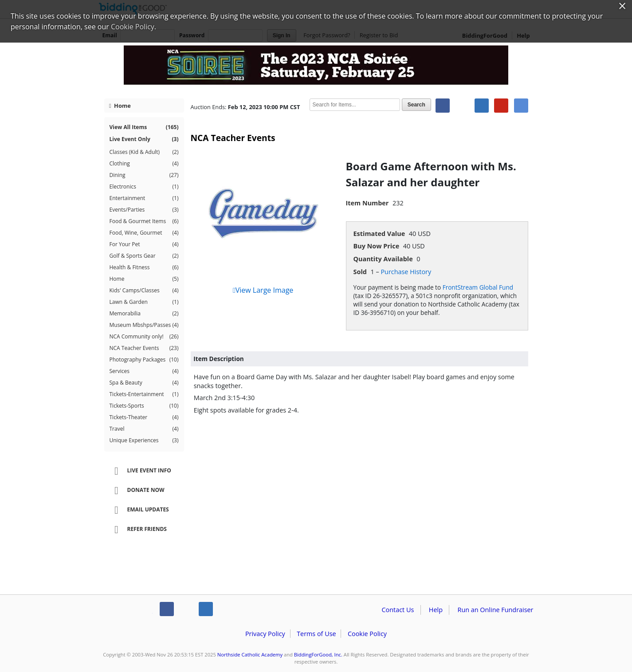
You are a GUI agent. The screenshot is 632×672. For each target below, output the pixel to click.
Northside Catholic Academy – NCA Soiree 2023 (316, 67)
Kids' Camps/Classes (144, 291)
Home (120, 106)
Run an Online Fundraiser (496, 610)
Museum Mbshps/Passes (144, 325)
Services (144, 371)
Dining (144, 175)
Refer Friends (138, 530)
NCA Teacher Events (144, 348)
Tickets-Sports (144, 406)
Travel (144, 429)
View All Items (144, 127)
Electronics (144, 187)
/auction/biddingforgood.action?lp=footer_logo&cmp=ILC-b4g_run (126, 611)
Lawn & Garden (144, 302)
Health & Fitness (144, 267)
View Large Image (263, 290)
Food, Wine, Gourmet (144, 233)
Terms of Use (316, 634)
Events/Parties (144, 210)
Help (436, 610)
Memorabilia (144, 314)
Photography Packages (144, 360)
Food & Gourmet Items (144, 221)
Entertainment (144, 198)
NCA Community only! (144, 337)
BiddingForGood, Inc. (318, 654)
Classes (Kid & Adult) (144, 152)
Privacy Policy (265, 634)
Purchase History (406, 272)
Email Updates (139, 510)
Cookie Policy (367, 634)
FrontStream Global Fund (478, 287)
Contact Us (398, 610)
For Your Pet (144, 244)
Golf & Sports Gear (144, 256)
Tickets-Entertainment (144, 394)
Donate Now (137, 491)
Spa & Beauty (144, 383)
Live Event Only (144, 139)
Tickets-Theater (144, 417)
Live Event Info (140, 471)
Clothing (144, 164)
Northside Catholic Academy (250, 654)
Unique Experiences (144, 440)
